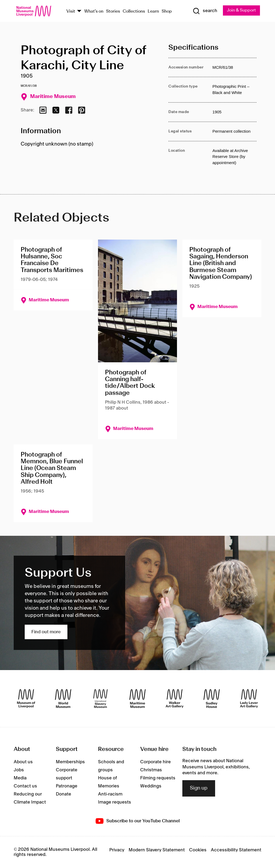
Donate (64, 794)
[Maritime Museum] (137, 699)
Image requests (115, 802)
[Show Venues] (79, 11)
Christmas (151, 770)
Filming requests (158, 778)
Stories (113, 11)
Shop (167, 11)
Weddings (151, 786)
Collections (134, 11)
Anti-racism (110, 794)
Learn (153, 11)
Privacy (117, 850)
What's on (94, 11)
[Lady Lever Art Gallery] (249, 699)
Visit (71, 11)
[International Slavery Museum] (100, 699)
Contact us (25, 786)
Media (20, 778)
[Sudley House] (212, 699)
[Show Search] (204, 11)
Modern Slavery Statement (157, 850)
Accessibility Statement (236, 850)
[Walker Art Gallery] (175, 699)
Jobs (19, 770)
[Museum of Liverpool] (26, 699)
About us (23, 762)
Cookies (198, 850)
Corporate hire (155, 762)
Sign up (199, 789)
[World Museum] (63, 699)
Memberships (70, 762)
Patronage (67, 786)
